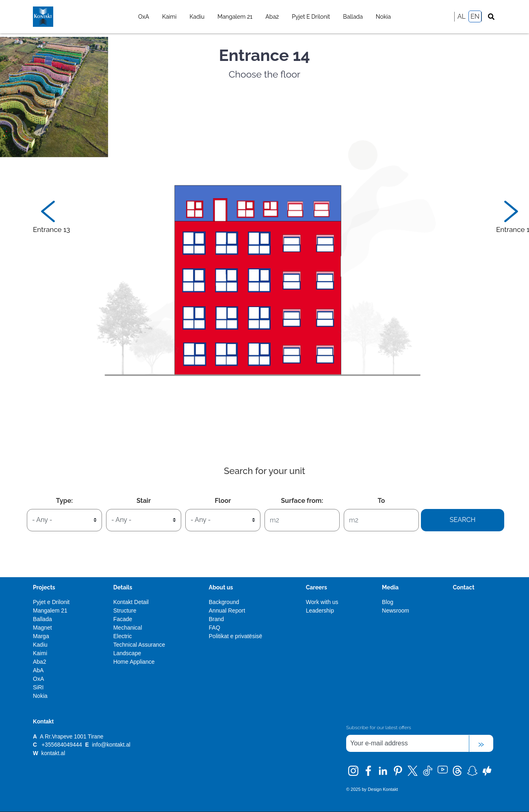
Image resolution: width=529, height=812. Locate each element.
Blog (388, 602)
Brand (216, 619)
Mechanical (128, 628)
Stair (144, 501)
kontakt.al (53, 753)
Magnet (42, 628)
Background (224, 602)
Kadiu (197, 17)
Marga (41, 636)
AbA (38, 670)
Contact (463, 587)
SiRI (38, 687)
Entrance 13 (51, 230)
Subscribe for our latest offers (379, 728)
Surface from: (302, 501)
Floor (223, 501)
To (381, 501)
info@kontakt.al (111, 745)
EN (475, 16)
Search (463, 520)
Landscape (127, 653)
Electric (123, 636)
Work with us (322, 602)
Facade (123, 619)
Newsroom (396, 611)
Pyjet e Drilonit (311, 17)
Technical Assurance (139, 645)
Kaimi (169, 17)
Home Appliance (134, 662)
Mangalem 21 (235, 17)
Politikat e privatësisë (236, 636)
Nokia (383, 17)
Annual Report (227, 611)
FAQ (215, 628)
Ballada (353, 17)
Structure (125, 611)
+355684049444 (62, 745)
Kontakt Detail (131, 602)
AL (462, 16)
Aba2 (272, 17)
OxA (144, 17)
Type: (65, 501)
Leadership (320, 611)
